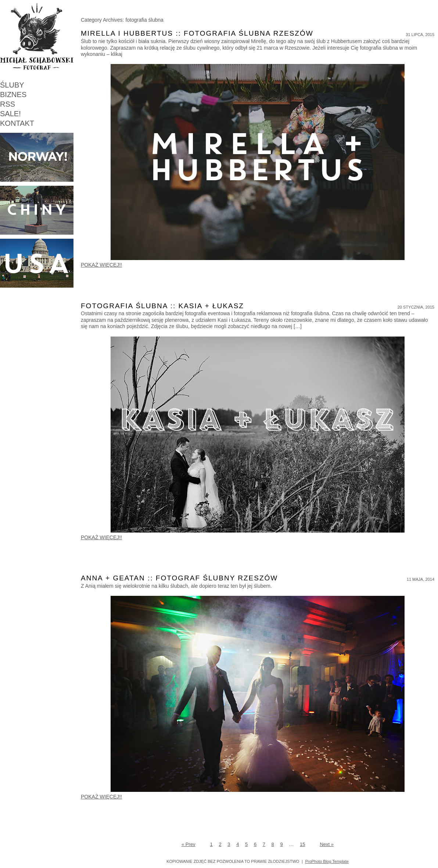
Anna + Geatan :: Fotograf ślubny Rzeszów (179, 578)
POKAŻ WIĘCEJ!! (101, 265)
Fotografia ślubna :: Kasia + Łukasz (162, 306)
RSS (8, 104)
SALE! (10, 114)
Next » (327, 844)
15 (302, 844)
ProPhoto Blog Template (327, 861)
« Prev (189, 844)
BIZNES (13, 95)
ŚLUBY (12, 85)
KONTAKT (17, 123)
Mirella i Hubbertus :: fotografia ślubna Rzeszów (197, 33)
